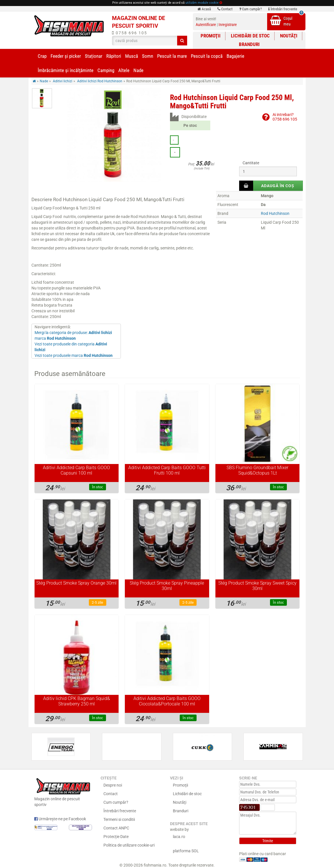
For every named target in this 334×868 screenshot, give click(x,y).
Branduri (249, 44)
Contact (225, 9)
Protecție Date (116, 837)
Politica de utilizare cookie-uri (129, 845)
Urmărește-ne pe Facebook (60, 819)
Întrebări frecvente (283, 9)
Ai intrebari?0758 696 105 (285, 117)
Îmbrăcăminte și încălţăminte (66, 70)
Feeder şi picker (66, 56)
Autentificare (206, 25)
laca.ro (179, 837)
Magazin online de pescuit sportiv (63, 792)
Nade (138, 70)
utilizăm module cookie (202, 3)
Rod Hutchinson (275, 213)
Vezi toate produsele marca (74, 355)
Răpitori (114, 56)
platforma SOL (186, 851)
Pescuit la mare (172, 56)
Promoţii (211, 36)
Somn (148, 56)
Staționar (94, 56)
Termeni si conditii (119, 819)
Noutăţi (289, 36)
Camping (106, 70)
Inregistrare (228, 25)
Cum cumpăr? (250, 9)
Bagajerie (235, 56)
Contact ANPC (116, 828)
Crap (42, 56)
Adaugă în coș (278, 186)
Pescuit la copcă (207, 56)
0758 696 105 (130, 33)
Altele (124, 70)
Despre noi (113, 785)
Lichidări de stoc (250, 36)
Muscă (132, 56)
